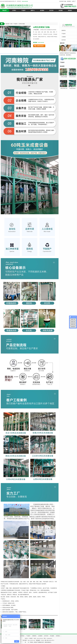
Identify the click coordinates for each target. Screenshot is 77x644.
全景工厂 (74, 1)
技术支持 (51, 10)
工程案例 (64, 37)
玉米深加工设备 (63, 1)
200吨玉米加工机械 (49, 629)
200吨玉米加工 (73, 88)
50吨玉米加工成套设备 (35, 629)
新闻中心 (33, 10)
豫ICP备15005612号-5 (49, 640)
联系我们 (69, 1)
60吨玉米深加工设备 (21, 629)
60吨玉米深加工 (73, 77)
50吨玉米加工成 (64, 88)
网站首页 (4, 10)
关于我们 (22, 636)
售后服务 (61, 10)
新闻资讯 (64, 30)
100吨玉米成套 (64, 77)
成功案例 (42, 10)
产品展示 (23, 10)
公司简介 (14, 10)
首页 (11, 24)
